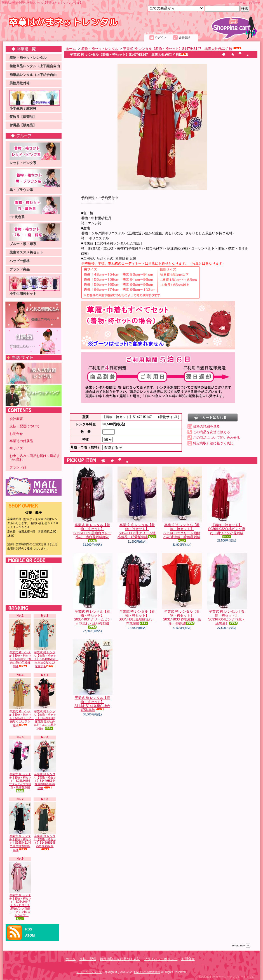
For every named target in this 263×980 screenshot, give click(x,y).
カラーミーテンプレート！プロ (235, 977)
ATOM (30, 935)
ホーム (241, 3)
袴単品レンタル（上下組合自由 (33, 75)
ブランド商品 (20, 269)
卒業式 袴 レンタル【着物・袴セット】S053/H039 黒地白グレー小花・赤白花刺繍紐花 (92, 504)
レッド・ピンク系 (35, 154)
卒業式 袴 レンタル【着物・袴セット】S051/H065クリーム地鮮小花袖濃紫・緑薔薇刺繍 (182, 504)
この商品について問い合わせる (217, 438)
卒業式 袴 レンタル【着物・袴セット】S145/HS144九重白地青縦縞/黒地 (20, 827)
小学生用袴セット (35, 286)
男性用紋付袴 (20, 83)
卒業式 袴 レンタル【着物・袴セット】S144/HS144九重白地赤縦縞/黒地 (45, 765)
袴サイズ (16, 448)
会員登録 (184, 37)
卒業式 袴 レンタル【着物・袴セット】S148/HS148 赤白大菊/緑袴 (45, 827)
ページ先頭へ (241, 946)
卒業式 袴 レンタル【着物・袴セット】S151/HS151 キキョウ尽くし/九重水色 (46, 643)
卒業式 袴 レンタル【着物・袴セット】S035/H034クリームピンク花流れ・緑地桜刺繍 (92, 591)
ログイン (161, 37)
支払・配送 (88, 959)
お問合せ (255, 3)
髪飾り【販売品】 (23, 117)
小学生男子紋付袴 (35, 100)
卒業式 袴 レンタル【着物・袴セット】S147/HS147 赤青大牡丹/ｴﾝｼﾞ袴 (182, 49)
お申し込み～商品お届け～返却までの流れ (35, 458)
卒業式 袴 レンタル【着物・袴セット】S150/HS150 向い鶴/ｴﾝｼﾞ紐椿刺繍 (21, 643)
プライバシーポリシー (161, 959)
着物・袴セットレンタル (28, 58)
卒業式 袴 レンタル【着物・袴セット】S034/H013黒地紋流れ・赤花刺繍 (137, 589)
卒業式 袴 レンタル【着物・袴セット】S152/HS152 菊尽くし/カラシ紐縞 (21, 703)
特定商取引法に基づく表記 (213, 443)
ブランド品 (18, 467)
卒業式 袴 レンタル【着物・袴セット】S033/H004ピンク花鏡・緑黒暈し (227, 589)
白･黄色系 (35, 208)
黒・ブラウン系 (35, 181)
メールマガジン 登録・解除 (34, 487)
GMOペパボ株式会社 (147, 972)
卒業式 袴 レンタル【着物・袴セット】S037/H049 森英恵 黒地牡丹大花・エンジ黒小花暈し (45, 704)
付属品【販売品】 (23, 125)
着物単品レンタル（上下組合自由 (35, 66)
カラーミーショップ (89, 972)
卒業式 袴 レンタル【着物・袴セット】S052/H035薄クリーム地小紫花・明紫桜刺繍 (137, 503)
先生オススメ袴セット (26, 252)
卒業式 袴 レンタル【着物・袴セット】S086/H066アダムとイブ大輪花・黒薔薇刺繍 (20, 766)
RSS (29, 929)
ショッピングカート (234, 28)
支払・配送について (53, 35)
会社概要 (16, 419)
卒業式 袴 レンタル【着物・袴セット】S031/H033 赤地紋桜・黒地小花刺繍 (182, 589)
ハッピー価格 (20, 261)
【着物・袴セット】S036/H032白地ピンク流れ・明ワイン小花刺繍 (227, 502)
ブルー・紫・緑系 (35, 235)
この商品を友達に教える (212, 432)
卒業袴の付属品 (21, 441)
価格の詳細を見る (206, 426)
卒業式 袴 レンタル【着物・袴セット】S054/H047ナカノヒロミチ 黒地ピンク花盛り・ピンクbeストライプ (20, 891)
